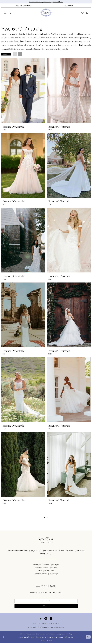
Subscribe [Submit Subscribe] (46, 607)
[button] (5, 13)
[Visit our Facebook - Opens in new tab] (51, 619)
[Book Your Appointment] (23, 6)
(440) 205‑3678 (46, 586)
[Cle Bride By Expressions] (46, 13)
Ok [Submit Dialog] (88, 638)
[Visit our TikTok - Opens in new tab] (41, 619)
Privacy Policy (32, 628)
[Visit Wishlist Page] (82, 13)
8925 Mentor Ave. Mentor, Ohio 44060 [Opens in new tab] (46, 592)
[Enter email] (46, 601)
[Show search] (10, 13)
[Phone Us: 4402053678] (68, 6)
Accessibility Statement (57, 628)
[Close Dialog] (3, 638)
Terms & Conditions (43, 628)
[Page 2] (47, 518)
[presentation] (23, 91)
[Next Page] (50, 518)
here (50, 641)
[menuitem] (24, 6)
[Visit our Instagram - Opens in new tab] (46, 619)
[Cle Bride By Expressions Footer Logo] (46, 540)
